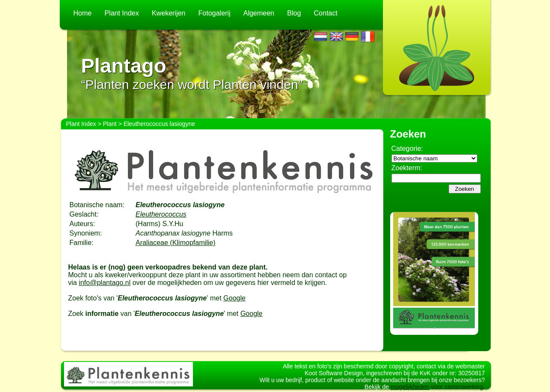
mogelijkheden (410, 387)
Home (83, 13)
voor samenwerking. (457, 387)
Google (235, 298)
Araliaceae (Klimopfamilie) (176, 243)
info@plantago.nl (104, 283)
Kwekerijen (168, 13)
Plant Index (122, 13)
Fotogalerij (215, 13)
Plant (110, 124)
